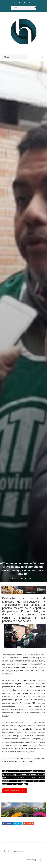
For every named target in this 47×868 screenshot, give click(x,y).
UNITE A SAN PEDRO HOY (15, 791)
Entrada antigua (32, 860)
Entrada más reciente (15, 851)
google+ (29, 824)
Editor (15, 578)
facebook (7, 824)
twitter (18, 824)
